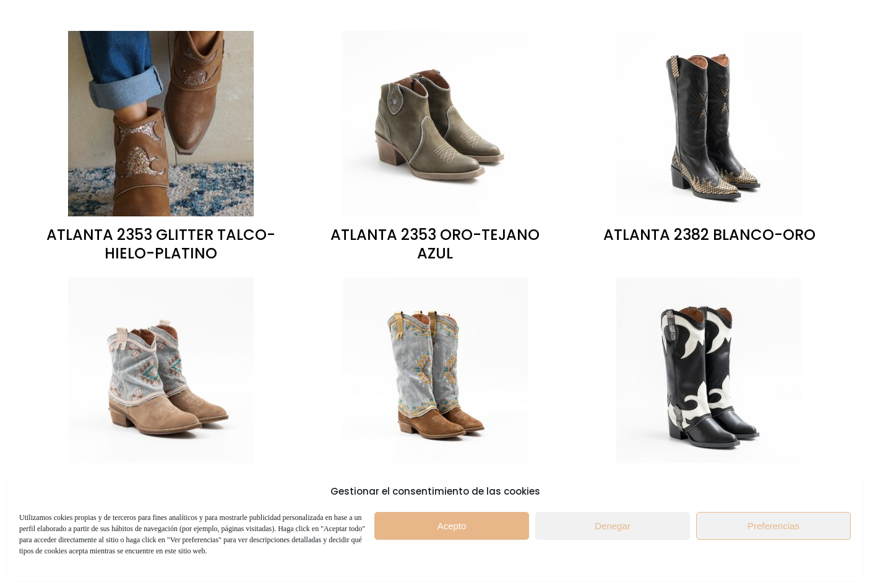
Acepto (452, 526)
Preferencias (773, 526)
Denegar (613, 526)
